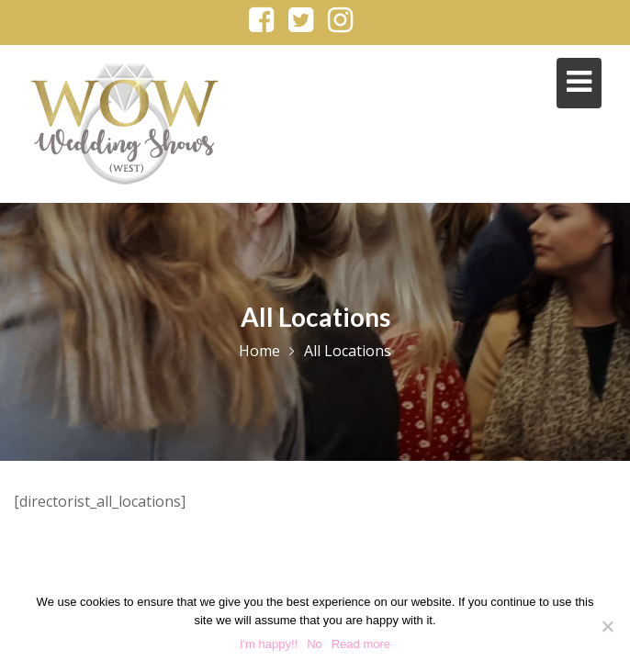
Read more (361, 644)
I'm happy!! (269, 644)
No (315, 644)
